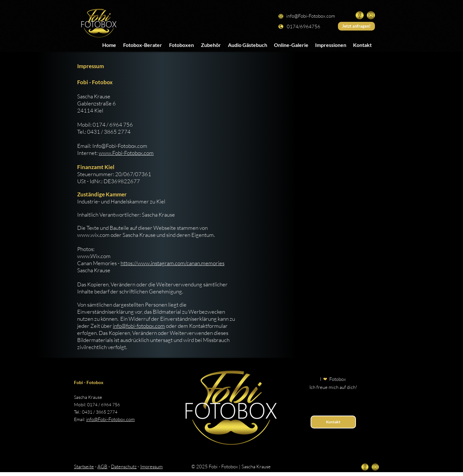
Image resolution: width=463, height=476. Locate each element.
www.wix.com (93, 235)
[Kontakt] (333, 422)
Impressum (151, 467)
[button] (182, 45)
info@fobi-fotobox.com (139, 326)
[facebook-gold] (360, 15)
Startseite (84, 467)
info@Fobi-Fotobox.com (311, 16)
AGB (102, 467)
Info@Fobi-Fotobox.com (120, 146)
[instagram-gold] (371, 15)
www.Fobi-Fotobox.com (126, 153)
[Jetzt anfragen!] (356, 26)
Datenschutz (124, 467)
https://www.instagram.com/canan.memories (172, 263)
